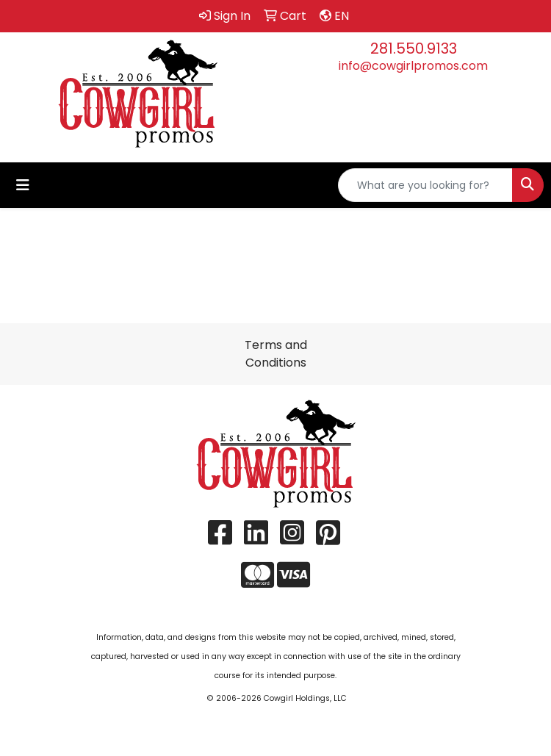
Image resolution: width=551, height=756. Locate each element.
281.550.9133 (414, 48)
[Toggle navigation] (23, 185)
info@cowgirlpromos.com (413, 66)
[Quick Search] (425, 185)
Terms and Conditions (276, 354)
